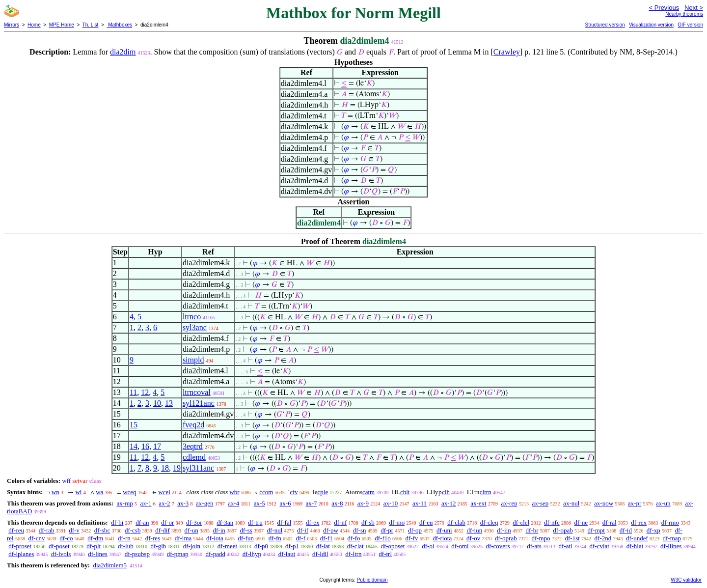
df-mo (397, 522)
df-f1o (383, 538)
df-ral (610, 522)
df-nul (275, 530)
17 (157, 446)
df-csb (133, 530)
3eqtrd (193, 446)
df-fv (412, 538)
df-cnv (36, 538)
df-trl (385, 554)
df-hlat (635, 546)
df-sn (360, 530)
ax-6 (286, 503)
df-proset (20, 546)
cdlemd (194, 457)
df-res (153, 538)
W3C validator (686, 580)
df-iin (504, 530)
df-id (626, 530)
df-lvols (61, 554)
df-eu (426, 522)
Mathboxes (119, 25)
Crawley (507, 52)
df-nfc (552, 522)
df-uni (444, 530)
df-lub (126, 546)
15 (134, 425)
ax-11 (420, 503)
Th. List (91, 25)
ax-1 (146, 503)
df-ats (534, 546)
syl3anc (195, 327)
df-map (672, 538)
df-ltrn (353, 554)
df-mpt (596, 530)
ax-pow (604, 503)
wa (99, 492)
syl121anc (199, 403)
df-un (191, 530)
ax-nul (571, 503)
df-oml (460, 546)
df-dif (163, 530)
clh (446, 492)
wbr (234, 492)
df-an (142, 522)
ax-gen (204, 503)
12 (145, 392)
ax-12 (449, 503)
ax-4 (233, 503)
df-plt (94, 546)
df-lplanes (21, 554)
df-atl (566, 546)
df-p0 (261, 546)
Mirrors (12, 25)
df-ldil (320, 554)
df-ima (183, 538)
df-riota (442, 538)
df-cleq (489, 522)
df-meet (227, 546)
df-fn (275, 538)
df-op (415, 530)
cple (323, 492)
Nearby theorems (684, 14)
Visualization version (651, 25)
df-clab (456, 522)
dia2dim (123, 52)
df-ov (473, 538)
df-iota (215, 538)
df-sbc (102, 530)
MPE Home (62, 25)
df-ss (246, 530)
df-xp (653, 530)
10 (157, 403)
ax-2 (164, 503)
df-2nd (603, 538)
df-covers (498, 546)
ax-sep (540, 503)
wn (55, 492)
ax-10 (391, 503)
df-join (192, 546)
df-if (303, 530)
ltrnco (192, 317)
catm (368, 492)
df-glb (158, 546)
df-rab (47, 530)
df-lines (98, 554)
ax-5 (259, 503)
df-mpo (541, 538)
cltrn (486, 492)
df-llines (671, 546)
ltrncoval (197, 392)
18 (165, 468)
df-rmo (670, 522)
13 (169, 403)
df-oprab (506, 538)
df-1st (572, 538)
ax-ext (478, 503)
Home (34, 25)
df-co (66, 538)
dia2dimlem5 (110, 565)
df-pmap (178, 554)
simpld (193, 360)
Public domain (372, 580)
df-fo (354, 538)
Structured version (605, 25)
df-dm (95, 538)
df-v (74, 530)
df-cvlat (599, 546)
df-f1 (326, 538)
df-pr (387, 530)
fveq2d (193, 425)
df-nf (340, 522)
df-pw (331, 530)
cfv (294, 492)
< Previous (664, 8)
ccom (266, 492)
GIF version (690, 25)
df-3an (225, 522)
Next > (694, 8)
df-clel (521, 522)
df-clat (355, 546)
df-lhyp (252, 554)
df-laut (287, 554)
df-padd (215, 554)
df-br (532, 530)
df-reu (16, 530)
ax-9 (363, 503)
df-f (301, 538)
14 (134, 446)
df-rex (639, 522)
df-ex (313, 522)
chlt (405, 492)
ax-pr (635, 503)
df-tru (255, 522)
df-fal (284, 522)
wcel (164, 492)
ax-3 (183, 503)
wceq (129, 492)
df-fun (246, 538)
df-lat (323, 546)
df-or (167, 522)
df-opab (563, 530)
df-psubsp (137, 554)
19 (177, 468)
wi (78, 492)
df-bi (117, 522)
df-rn (124, 538)
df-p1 (292, 546)
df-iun (474, 530)
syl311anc (198, 468)
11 (133, 392)
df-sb (368, 522)
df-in (219, 530)
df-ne (581, 522)
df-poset (59, 546)
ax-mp (125, 503)
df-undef (637, 538)
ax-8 (337, 503)
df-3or (194, 522)
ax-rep (509, 503)
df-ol (428, 546)
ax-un (663, 503)
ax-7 (311, 503)
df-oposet (393, 546)
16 (145, 446)
